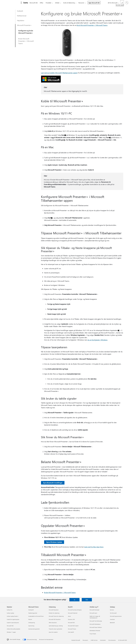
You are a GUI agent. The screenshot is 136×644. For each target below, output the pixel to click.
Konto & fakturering (69, 3)
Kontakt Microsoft (76, 640)
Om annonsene (112, 640)
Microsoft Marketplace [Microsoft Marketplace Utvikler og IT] (95, 624)
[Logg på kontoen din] (127, 3)
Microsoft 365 (34, 3)
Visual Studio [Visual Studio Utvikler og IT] (93, 634)
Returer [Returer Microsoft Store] (30, 619)
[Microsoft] (14, 3)
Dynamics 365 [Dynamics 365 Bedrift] (71, 619)
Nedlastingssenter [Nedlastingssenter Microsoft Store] (33, 613)
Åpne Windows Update (54, 542)
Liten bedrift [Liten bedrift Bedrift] (71, 632)
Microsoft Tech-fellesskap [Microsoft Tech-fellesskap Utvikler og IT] (96, 621)
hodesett (20, 11)
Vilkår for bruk (94, 640)
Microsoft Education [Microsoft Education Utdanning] (54, 610)
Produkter (49, 3)
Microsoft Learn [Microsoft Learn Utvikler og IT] (93, 613)
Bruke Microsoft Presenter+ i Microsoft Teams (26, 41)
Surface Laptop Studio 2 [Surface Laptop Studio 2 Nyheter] (13, 616)
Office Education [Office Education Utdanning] (53, 623)
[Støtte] (25, 3)
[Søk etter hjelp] (122, 3)
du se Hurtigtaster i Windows (97, 340)
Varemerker (103, 640)
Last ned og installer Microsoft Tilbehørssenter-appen (59, 73)
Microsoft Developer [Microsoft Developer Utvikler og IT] (94, 610)
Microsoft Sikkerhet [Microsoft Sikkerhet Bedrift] (73, 613)
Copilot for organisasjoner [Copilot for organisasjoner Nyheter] (13, 619)
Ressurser (81, 3)
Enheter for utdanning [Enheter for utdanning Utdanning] (54, 613)
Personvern (85, 640)
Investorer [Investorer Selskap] (112, 619)
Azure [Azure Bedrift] (69, 616)
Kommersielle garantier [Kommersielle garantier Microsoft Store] (34, 629)
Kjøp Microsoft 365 (94, 3)
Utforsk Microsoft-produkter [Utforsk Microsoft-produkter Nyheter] (14, 629)
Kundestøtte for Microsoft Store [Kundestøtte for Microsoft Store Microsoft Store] (36, 616)
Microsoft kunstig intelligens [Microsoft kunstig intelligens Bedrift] (75, 610)
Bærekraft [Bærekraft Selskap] (112, 623)
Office (41, 3)
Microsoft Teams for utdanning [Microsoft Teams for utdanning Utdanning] (56, 616)
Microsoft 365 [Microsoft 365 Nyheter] (10, 626)
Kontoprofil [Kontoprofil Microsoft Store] (31, 610)
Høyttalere (21, 20)
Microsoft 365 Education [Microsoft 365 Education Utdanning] (55, 619)
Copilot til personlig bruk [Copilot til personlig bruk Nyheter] (13, 623)
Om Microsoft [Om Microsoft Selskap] (113, 613)
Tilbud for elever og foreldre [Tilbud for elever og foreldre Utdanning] (55, 629)
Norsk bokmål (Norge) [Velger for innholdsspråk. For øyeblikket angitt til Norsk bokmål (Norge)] (15, 639)
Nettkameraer (22, 16)
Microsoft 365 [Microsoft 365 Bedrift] (71, 623)
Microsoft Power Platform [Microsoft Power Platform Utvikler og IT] (96, 627)
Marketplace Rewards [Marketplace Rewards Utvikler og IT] (95, 631)
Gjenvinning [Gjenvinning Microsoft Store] (31, 626)
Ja (74, 600)
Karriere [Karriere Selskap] (112, 610)
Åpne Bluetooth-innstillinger (53, 483)
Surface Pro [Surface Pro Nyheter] (10, 610)
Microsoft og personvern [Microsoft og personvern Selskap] (116, 616)
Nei (87, 600)
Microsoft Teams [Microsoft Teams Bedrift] (72, 629)
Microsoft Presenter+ (24, 25)
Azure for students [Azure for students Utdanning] (53, 632)
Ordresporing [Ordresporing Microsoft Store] (32, 623)
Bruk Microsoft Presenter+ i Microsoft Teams (92, 25)
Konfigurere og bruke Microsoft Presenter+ (26, 32)
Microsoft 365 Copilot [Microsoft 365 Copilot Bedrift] (73, 626)
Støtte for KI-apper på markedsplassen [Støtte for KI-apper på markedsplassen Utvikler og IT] (95, 617)
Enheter (57, 3)
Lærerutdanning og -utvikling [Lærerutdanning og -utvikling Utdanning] (56, 626)
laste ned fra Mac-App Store (94, 547)
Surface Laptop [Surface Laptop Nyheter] (10, 613)
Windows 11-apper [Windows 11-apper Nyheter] (11, 632)
